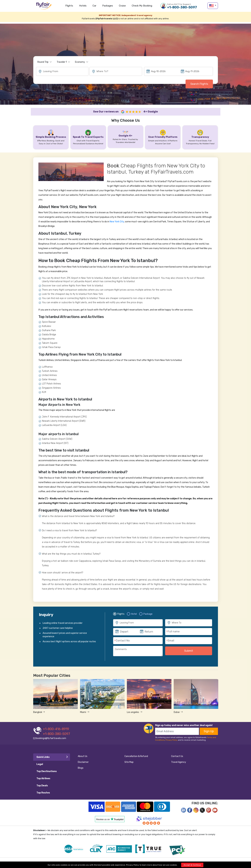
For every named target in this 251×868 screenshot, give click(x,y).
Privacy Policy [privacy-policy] (133, 865)
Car (94, 6)
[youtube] (215, 810)
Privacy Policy (171, 740)
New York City (117, 222)
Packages (108, 6)
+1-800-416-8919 (56, 729)
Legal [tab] (40, 764)
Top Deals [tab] (42, 786)
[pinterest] (209, 810)
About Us (83, 756)
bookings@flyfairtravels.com (50, 738)
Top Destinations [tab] (47, 771)
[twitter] (202, 810)
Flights (69, 6)
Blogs (81, 768)
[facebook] (183, 810)
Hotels (83, 6)
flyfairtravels (44, 7)
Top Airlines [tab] (43, 778)
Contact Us (177, 756)
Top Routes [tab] (43, 793)
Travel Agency (179, 762)
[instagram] (196, 810)
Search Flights (199, 84)
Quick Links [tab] (43, 757)
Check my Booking (142, 6)
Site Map (129, 762)
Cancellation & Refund (136, 756)
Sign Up (209, 731)
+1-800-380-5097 (182, 6)
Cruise (122, 6)
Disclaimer (83, 762)
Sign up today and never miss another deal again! (184, 725)
